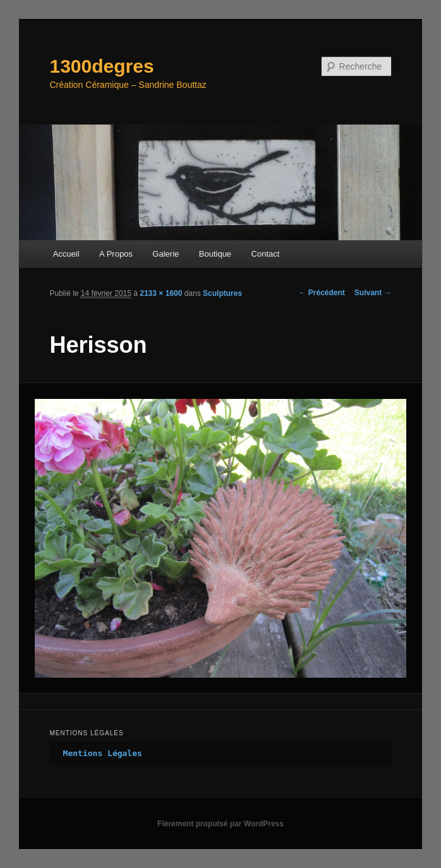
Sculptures (222, 293)
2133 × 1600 (161, 293)
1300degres (101, 66)
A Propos (116, 254)
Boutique (215, 254)
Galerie (166, 254)
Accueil (66, 254)
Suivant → (373, 293)
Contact (266, 254)
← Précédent (321, 293)
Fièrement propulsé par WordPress (220, 824)
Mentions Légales (103, 753)
